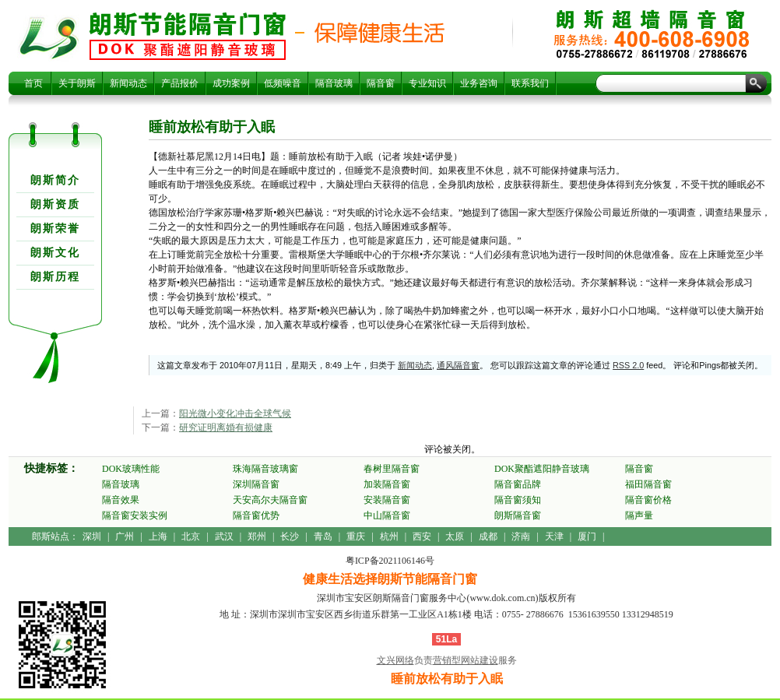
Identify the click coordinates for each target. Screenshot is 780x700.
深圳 (92, 536)
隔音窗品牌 (518, 484)
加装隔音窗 (387, 484)
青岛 (323, 536)
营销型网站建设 (466, 660)
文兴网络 (395, 660)
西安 (422, 536)
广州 (125, 536)
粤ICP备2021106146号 (390, 561)
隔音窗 (381, 83)
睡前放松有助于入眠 (188, 36)
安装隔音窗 (387, 500)
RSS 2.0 (628, 365)
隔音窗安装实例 (135, 515)
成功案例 (231, 83)
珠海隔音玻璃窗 (265, 469)
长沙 (290, 536)
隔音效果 (121, 500)
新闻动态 (128, 83)
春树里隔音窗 (392, 469)
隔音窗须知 (518, 500)
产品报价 (180, 83)
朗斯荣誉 (55, 229)
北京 (191, 536)
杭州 (389, 536)
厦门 (587, 536)
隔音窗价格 (648, 500)
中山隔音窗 (387, 515)
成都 (488, 536)
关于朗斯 (77, 83)
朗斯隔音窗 (518, 515)
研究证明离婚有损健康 (226, 427)
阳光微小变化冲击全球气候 (235, 413)
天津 (554, 536)
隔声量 (639, 515)
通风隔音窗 (458, 365)
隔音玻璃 (334, 83)
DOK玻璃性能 (131, 469)
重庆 (356, 536)
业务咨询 (479, 83)
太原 (455, 536)
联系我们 (530, 83)
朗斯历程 (55, 277)
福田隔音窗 (648, 484)
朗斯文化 (55, 253)
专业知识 (427, 83)
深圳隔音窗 (256, 484)
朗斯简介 (55, 180)
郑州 (257, 536)
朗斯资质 (55, 204)
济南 (521, 536)
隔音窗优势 (256, 515)
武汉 (224, 536)
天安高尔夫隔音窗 (270, 500)
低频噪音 (283, 83)
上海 (158, 536)
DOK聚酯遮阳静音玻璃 (542, 469)
